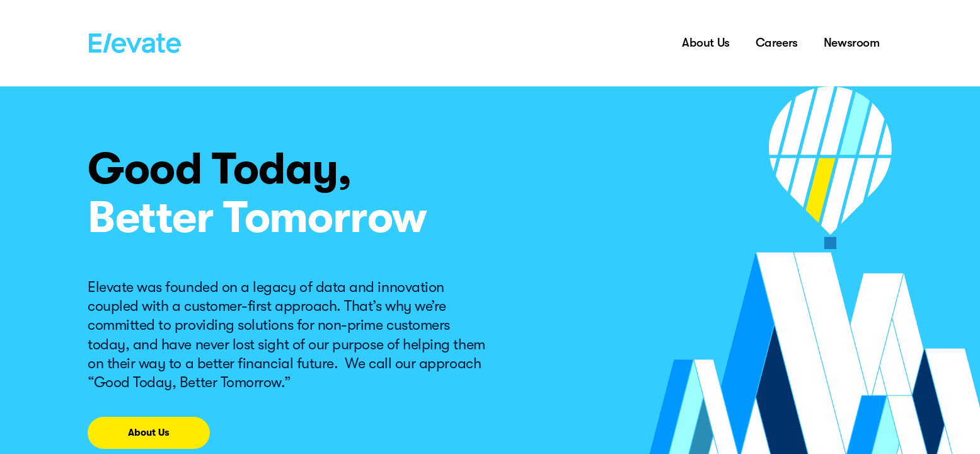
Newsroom (852, 43)
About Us (706, 43)
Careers (777, 43)
